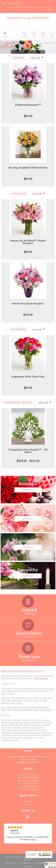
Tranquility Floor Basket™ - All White (28, 451)
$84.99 (28, 116)
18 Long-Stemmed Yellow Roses (28, 168)
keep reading (41, 678)
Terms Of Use (10, 863)
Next (52, 93)
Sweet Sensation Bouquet (28, 304)
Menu (5, 37)
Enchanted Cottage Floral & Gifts (28, 18)
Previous (4, 93)
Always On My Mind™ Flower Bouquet (28, 242)
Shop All (35, 58)
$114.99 (28, 315)
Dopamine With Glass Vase (28, 377)
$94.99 (28, 179)
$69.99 (28, 388)
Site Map (28, 866)
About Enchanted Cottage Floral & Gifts (22, 671)
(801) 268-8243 (13, 3)
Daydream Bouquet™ (28, 105)
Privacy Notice (25, 863)
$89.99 (28, 252)
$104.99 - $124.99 (28, 461)
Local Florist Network (43, 863)
